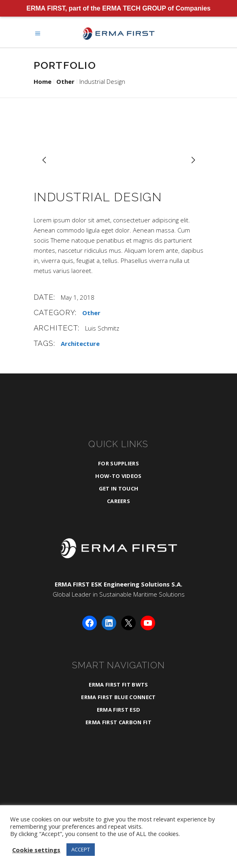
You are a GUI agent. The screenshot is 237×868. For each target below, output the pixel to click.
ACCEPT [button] (81, 849)
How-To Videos (118, 476)
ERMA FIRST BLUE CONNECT (118, 697)
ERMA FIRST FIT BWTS (118, 685)
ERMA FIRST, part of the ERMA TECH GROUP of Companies (118, 8)
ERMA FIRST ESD (119, 710)
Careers (118, 501)
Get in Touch (119, 488)
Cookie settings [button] (36, 850)
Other (65, 81)
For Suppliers (118, 463)
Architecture (80, 343)
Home (43, 81)
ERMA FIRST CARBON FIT (118, 722)
